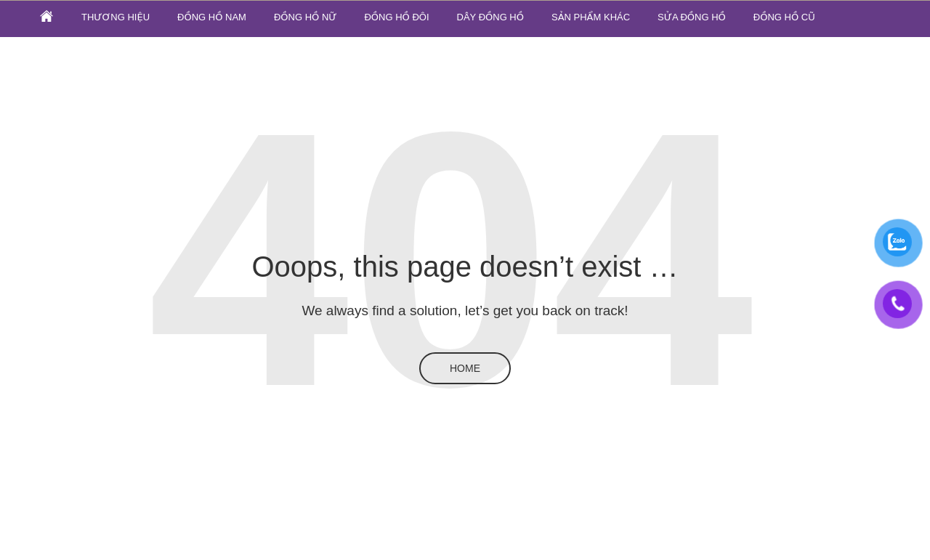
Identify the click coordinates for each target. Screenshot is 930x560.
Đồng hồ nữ (306, 17)
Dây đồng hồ (490, 17)
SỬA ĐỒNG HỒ (692, 17)
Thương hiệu (116, 17)
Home (465, 368)
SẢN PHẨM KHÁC (591, 17)
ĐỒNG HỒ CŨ (784, 17)
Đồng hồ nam (212, 17)
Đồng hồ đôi (396, 17)
